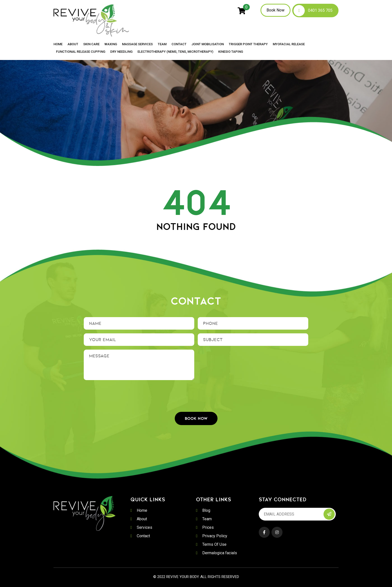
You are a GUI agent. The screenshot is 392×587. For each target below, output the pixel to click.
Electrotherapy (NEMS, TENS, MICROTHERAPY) (175, 52)
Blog (206, 510)
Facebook (264, 532)
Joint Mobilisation (208, 44)
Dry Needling (121, 52)
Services (144, 527)
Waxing (111, 44)
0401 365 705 (320, 10)
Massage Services (137, 44)
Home (58, 44)
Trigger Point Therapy (248, 44)
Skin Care (91, 44)
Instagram (277, 532)
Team (162, 44)
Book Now (275, 10)
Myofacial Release (289, 44)
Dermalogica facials (220, 553)
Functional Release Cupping (81, 52)
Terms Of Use (214, 544)
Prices (208, 527)
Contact (179, 44)
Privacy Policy (215, 536)
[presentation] (196, 394)
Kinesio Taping (231, 52)
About (73, 44)
